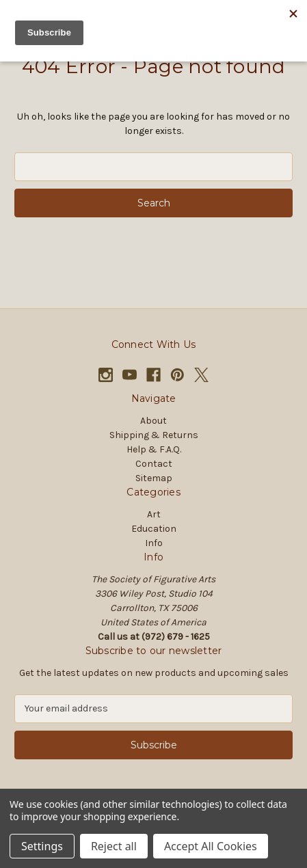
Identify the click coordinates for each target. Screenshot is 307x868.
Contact (154, 464)
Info (154, 543)
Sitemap (154, 478)
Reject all (114, 846)
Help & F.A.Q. (154, 449)
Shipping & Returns (154, 435)
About (153, 421)
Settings (42, 846)
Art (154, 514)
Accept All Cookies (211, 846)
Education (154, 529)
